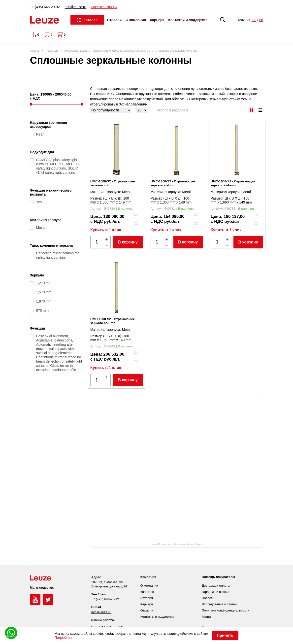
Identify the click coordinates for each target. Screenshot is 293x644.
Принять (225, 635)
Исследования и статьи (219, 604)
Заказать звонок (104, 7)
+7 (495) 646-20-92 (45, 7)
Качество (147, 592)
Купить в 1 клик (106, 230)
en (261, 20)
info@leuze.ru (76, 7)
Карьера (157, 20)
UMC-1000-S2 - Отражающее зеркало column (113, 183)
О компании (136, 20)
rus (254, 20)
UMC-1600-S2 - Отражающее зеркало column (233, 183)
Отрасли (114, 20)
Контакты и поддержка (188, 20)
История (147, 598)
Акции (206, 617)
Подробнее (64, 638)
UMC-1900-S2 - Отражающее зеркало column (113, 321)
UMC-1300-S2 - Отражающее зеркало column (173, 183)
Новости (208, 598)
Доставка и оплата (216, 586)
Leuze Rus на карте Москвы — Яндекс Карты (177, 544)
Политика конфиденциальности (226, 610)
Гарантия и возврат (216, 592)
